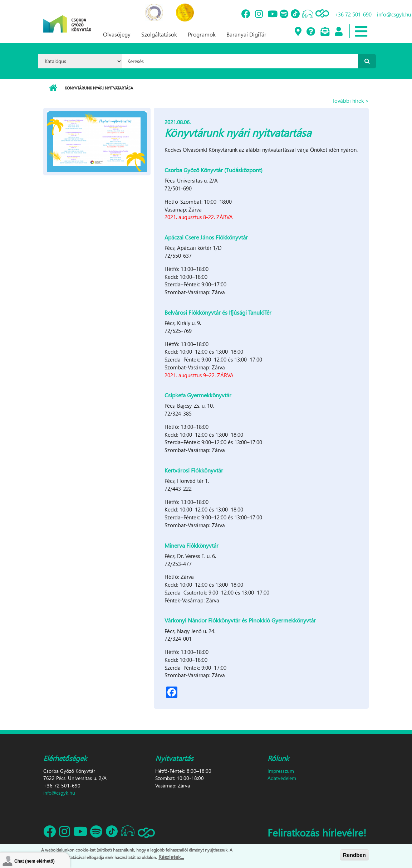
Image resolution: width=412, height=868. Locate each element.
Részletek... (171, 857)
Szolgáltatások (159, 34)
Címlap (53, 88)
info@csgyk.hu (59, 793)
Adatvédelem (282, 778)
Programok (202, 34)
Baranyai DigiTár (246, 34)
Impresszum (281, 771)
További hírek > (350, 101)
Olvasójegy (117, 34)
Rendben (354, 855)
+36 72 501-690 (353, 14)
